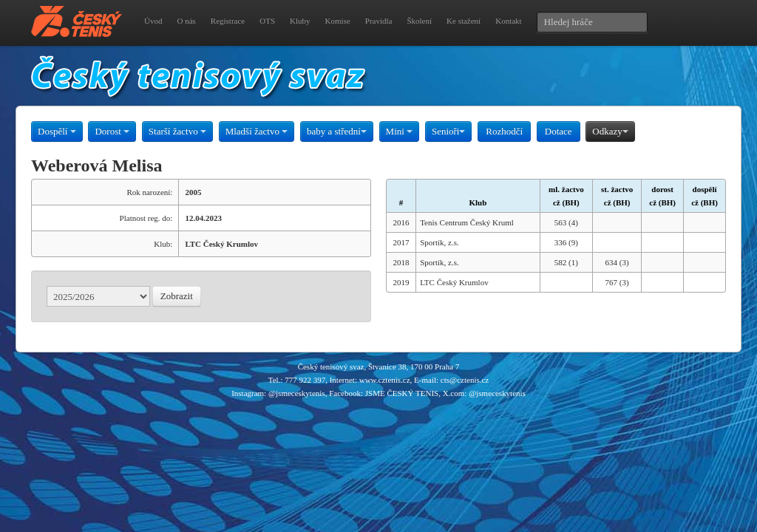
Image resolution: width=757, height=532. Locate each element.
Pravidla (379, 21)
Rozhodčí (504, 131)
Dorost (112, 131)
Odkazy (610, 131)
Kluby (300, 21)
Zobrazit (177, 296)
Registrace (228, 21)
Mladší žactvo (257, 131)
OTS (267, 21)
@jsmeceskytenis (297, 393)
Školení (419, 21)
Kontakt (508, 21)
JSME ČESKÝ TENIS (402, 393)
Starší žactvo (177, 131)
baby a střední (337, 131)
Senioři (449, 131)
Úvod (153, 21)
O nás (186, 21)
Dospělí (57, 131)
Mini (400, 131)
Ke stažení (464, 21)
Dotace (559, 131)
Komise (338, 21)
